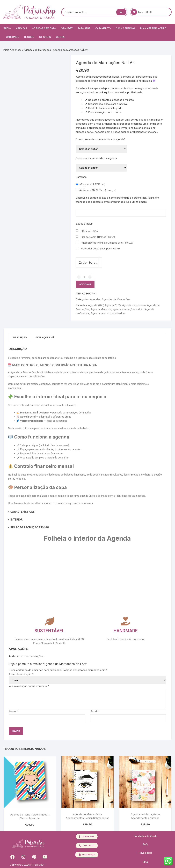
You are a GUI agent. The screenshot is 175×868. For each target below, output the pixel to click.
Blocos (29, 37)
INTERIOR (16, 520)
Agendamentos (100, 313)
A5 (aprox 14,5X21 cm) (92, 184)
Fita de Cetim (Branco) (98, 237)
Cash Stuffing (125, 28)
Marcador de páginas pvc (100, 248)
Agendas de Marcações (37, 50)
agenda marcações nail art (128, 309)
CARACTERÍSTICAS (23, 512)
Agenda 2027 (96, 305)
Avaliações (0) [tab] (47, 337)
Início (7, 28)
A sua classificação (21, 674)
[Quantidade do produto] (84, 277)
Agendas (22, 28)
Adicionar (85, 284)
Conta (60, 37)
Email (95, 712)
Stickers (45, 37)
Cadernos (13, 37)
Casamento (103, 28)
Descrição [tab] (21, 337)
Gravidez (67, 28)
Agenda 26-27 (113, 305)
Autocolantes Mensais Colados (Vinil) (107, 243)
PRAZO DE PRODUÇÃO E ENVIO (30, 528)
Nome (14, 712)
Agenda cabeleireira (134, 305)
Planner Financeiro (153, 28)
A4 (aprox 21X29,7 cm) (98, 190)
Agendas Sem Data (44, 28)
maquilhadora (118, 313)
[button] (80, 512)
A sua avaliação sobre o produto (29, 686)
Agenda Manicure (101, 309)
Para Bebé (84, 28)
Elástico (90, 231)
